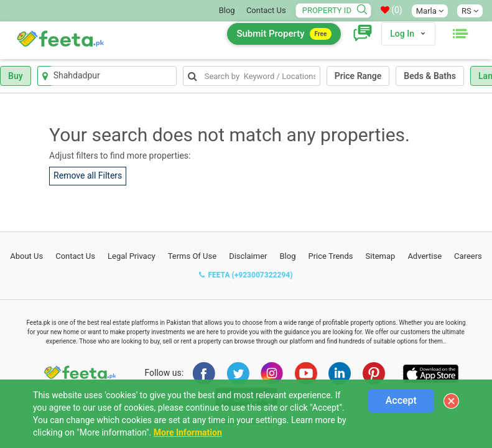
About (26, 256)
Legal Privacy (132, 256)
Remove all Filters (88, 175)
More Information (188, 432)
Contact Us (266, 10)
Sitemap (381, 256)
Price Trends (330, 256)
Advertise (425, 256)
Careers (468, 256)
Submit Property (284, 34)
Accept (401, 400)
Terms (193, 256)
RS (470, 11)
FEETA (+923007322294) (246, 275)
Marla (430, 11)
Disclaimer (248, 256)
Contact (75, 256)
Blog (227, 10)
